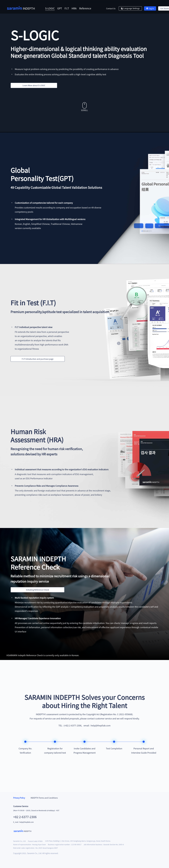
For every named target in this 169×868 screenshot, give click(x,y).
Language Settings (130, 8)
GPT (60, 8)
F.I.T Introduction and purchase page (38, 359)
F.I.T (67, 8)
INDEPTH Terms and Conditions (44, 798)
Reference (85, 8)
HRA (74, 8)
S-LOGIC (50, 8)
